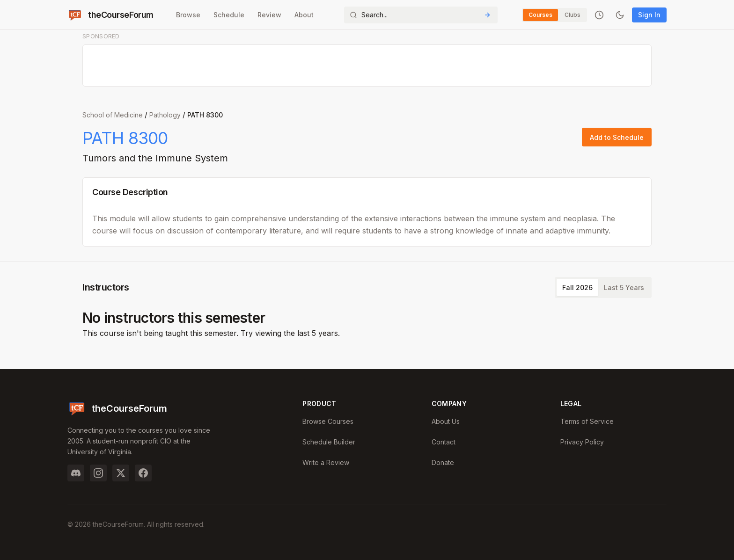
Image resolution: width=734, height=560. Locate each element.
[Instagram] (98, 473)
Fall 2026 (577, 287)
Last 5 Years (624, 287)
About (304, 15)
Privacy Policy (582, 442)
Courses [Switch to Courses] (540, 15)
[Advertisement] (367, 66)
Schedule (229, 15)
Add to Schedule (617, 137)
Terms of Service (587, 421)
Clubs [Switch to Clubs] (573, 15)
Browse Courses (328, 421)
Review (269, 15)
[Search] (421, 15)
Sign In (649, 15)
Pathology (165, 115)
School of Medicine (113, 115)
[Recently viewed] (599, 15)
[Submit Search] (487, 15)
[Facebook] (143, 473)
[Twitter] (121, 473)
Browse (188, 15)
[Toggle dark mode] (620, 15)
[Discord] (76, 473)
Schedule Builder (329, 442)
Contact (444, 442)
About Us (446, 421)
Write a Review (326, 462)
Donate (443, 462)
